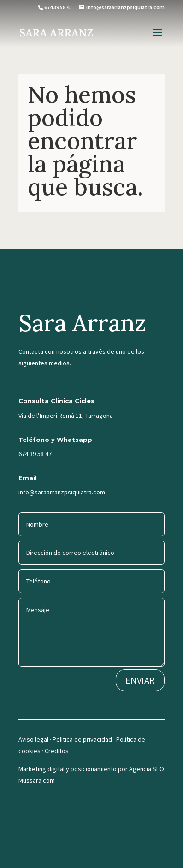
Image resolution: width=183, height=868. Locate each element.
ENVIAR (140, 680)
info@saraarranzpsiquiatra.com (62, 492)
